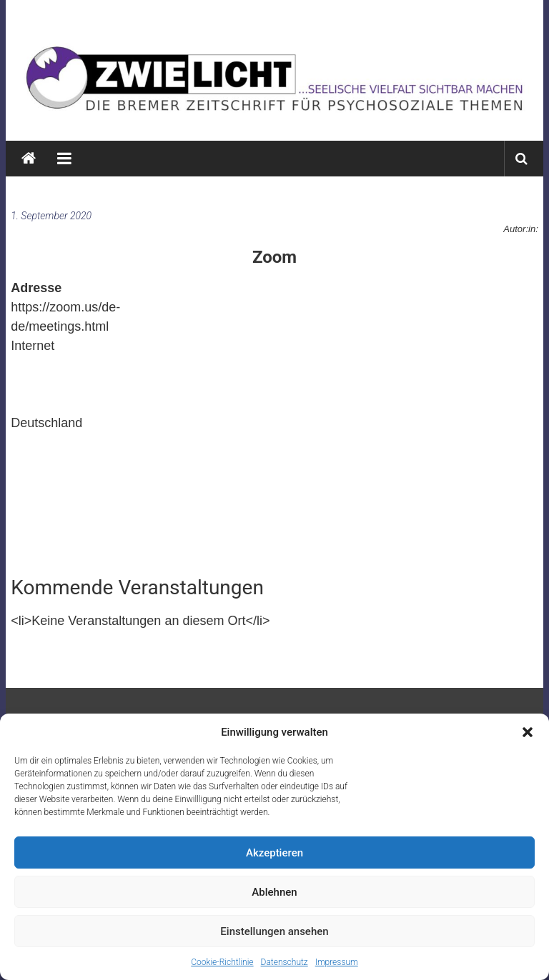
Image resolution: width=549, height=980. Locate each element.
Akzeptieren (274, 853)
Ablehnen (274, 892)
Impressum (337, 962)
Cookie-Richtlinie (222, 962)
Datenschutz (285, 962)
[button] (528, 732)
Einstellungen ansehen (274, 931)
